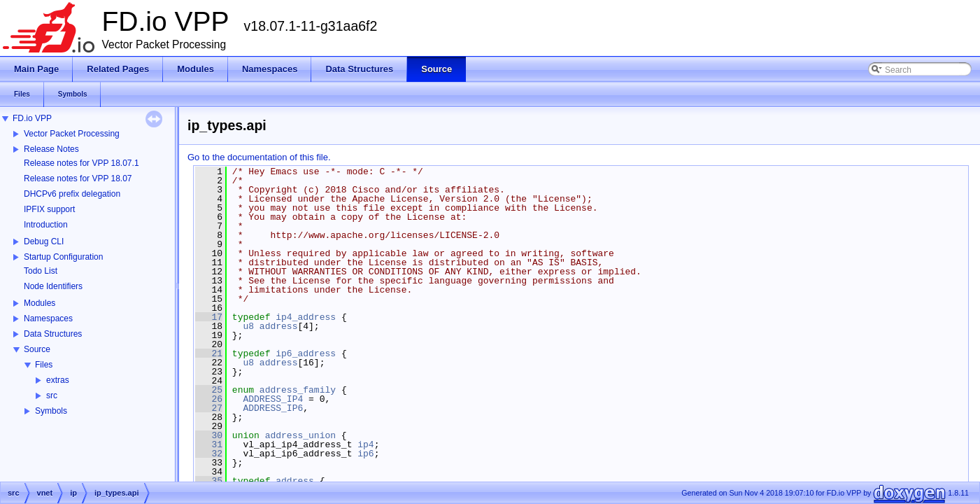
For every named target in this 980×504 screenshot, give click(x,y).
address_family (298, 390)
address (279, 326)
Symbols (51, 411)
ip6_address (306, 353)
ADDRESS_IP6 (273, 408)
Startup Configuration (63, 257)
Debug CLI (44, 241)
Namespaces (48, 318)
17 (209, 317)
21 (209, 353)
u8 (248, 326)
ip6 (365, 454)
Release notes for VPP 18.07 (78, 178)
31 (209, 444)
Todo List (41, 271)
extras (58, 380)
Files (44, 365)
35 (209, 481)
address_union (300, 435)
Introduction (46, 225)
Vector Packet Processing (72, 134)
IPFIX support (49, 209)
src (52, 395)
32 (209, 454)
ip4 (365, 444)
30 (209, 435)
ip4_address (306, 317)
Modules (40, 303)
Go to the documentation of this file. (259, 157)
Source (37, 349)
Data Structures (53, 334)
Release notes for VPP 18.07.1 (81, 163)
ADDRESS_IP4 (273, 399)
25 (209, 390)
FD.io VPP (32, 118)
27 (209, 408)
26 (209, 399)
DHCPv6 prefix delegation (72, 194)
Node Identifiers (53, 286)
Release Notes (51, 149)
